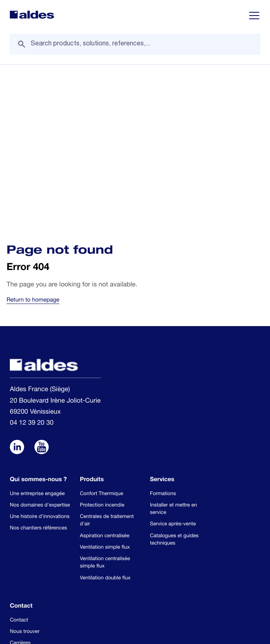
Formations (163, 334)
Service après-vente (173, 365)
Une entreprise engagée (37, 334)
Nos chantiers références (39, 369)
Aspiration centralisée (105, 376)
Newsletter (22, 495)
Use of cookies (78, 581)
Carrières (20, 484)
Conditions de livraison (184, 594)
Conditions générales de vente (95, 594)
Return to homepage (33, 141)
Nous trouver (25, 472)
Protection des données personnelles (168, 581)
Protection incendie (102, 346)
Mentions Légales (81, 608)
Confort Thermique (102, 334)
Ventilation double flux (105, 418)
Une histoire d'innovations (40, 357)
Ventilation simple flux (105, 388)
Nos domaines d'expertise (40, 346)
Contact (19, 460)
